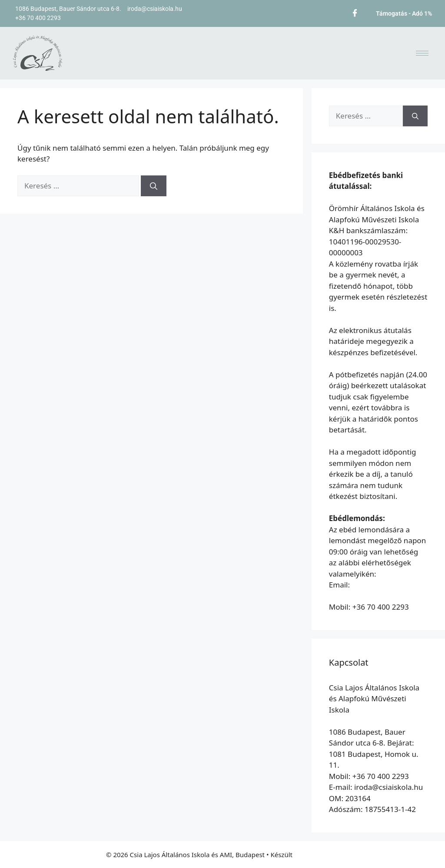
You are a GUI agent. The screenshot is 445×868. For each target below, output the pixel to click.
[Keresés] (154, 186)
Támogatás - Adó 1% (404, 13)
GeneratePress (317, 855)
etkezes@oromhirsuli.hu (371, 596)
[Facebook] (355, 12)
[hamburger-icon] (422, 53)
